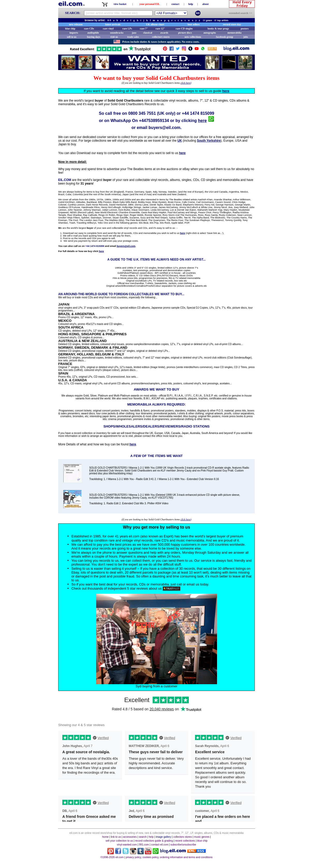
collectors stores (161, 37)
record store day (232, 24)
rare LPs (127, 29)
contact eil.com (160, 845)
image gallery (163, 837)
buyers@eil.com (164, 128)
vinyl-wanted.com (127, 845)
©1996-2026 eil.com (112, 857)
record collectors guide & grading (154, 841)
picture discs (185, 33)
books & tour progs (218, 29)
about (205, 4)
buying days (94, 37)
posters (245, 29)
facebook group (225, 37)
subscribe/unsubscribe (183, 845)
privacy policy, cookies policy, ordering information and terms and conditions (169, 857)
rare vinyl (108, 29)
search (143, 837)
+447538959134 (154, 121)
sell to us (72, 37)
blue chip (70, 29)
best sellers (193, 24)
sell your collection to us (119, 841)
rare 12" (160, 29)
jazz (134, 33)
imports (74, 33)
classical (148, 33)
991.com (144, 845)
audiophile (93, 33)
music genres (202, 837)
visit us (114, 37)
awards (164, 33)
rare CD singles (184, 29)
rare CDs (89, 29)
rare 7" (144, 29)
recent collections (185, 841)
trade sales (133, 37)
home (105, 837)
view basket (120, 4)
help (191, 4)
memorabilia (234, 33)
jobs (246, 37)
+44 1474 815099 (198, 113)
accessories (130, 837)
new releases (76, 24)
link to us (116, 837)
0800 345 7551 (142, 113)
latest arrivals (113, 24)
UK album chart (155, 24)
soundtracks (117, 33)
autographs (210, 33)
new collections (193, 37)
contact (175, 4)
